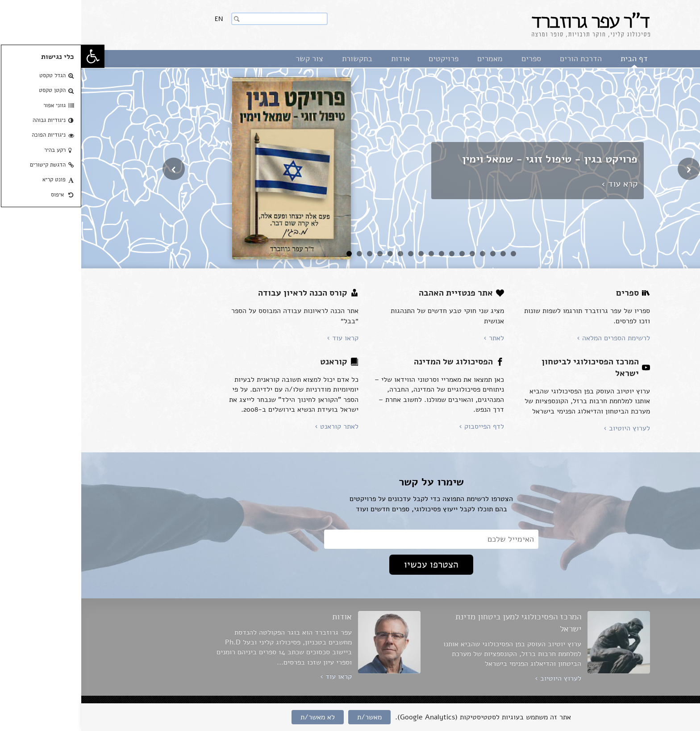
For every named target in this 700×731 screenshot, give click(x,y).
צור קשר (228, 58)
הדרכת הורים (500, 58)
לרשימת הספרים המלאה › (532, 338)
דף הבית (553, 58)
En (137, 19)
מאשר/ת (288, 717)
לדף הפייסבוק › (400, 426)
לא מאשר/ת (236, 717)
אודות (319, 58)
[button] (12, 56)
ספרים (450, 58)
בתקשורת (276, 58)
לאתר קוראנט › (255, 426)
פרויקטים (362, 58)
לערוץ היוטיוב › (546, 428)
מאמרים (409, 58)
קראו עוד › (261, 338)
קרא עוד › (538, 184)
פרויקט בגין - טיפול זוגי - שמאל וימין (469, 159)
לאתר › (412, 338)
